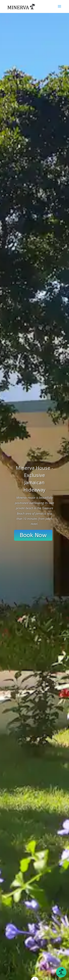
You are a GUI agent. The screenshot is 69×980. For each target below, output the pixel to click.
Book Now (33, 535)
